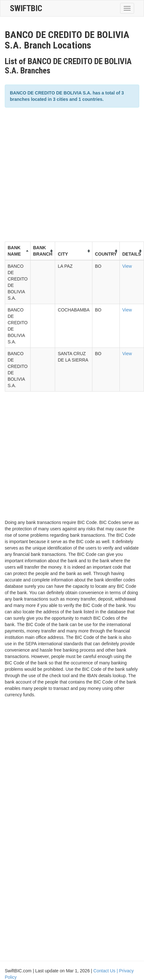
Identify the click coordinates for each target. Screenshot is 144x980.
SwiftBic (26, 8)
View (127, 266)
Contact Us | (106, 971)
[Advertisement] (60, 174)
